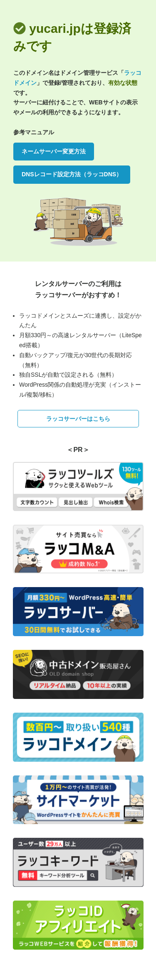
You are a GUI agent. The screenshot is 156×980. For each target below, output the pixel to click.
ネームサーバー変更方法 (54, 151)
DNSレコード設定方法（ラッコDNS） (72, 174)
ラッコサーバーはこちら (78, 419)
